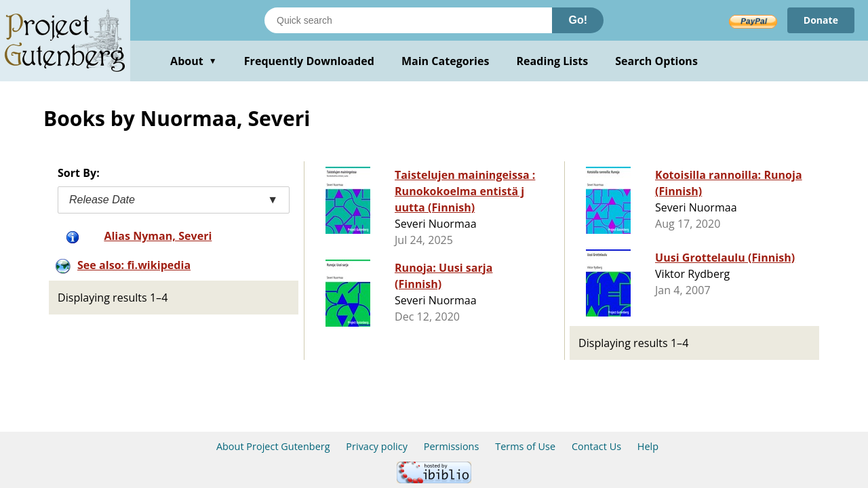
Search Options (656, 61)
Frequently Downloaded (309, 61)
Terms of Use (525, 446)
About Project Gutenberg (273, 446)
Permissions (452, 446)
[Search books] (408, 20)
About (194, 61)
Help (648, 446)
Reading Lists (553, 61)
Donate (821, 20)
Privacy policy (377, 446)
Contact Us (596, 446)
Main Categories (446, 61)
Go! (578, 20)
